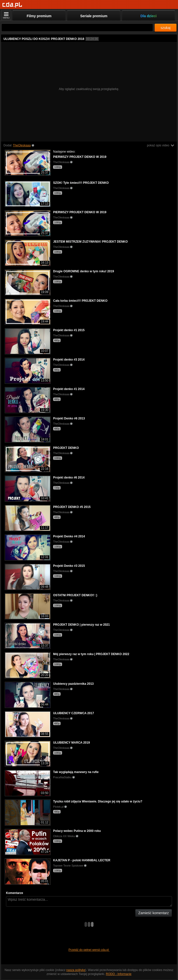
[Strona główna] (12, 5)
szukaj (166, 28)
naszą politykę (76, 970)
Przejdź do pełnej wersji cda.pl (89, 950)
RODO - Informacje (119, 974)
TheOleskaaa (22, 145)
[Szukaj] (77, 28)
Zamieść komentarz (154, 913)
